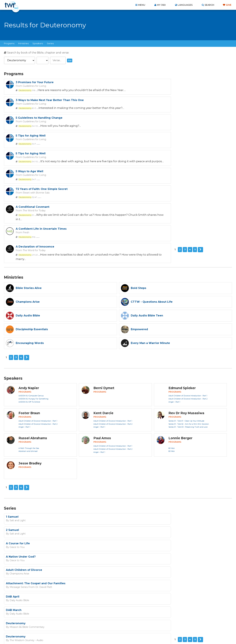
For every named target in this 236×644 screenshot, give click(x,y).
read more (154, 554)
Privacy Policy (173, 570)
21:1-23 (143, 171)
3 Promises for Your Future (35, 82)
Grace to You (16, 464)
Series (50, 43)
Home (58, 626)
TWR (120, 634)
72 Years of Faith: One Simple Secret (42, 142)
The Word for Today (147, 146)
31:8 (26, 90)
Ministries (23, 43)
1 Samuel (12, 447)
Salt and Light (17, 451)
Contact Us (90, 626)
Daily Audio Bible (18, 490)
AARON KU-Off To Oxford (29, 332)
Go (70, 60)
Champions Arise (19, 477)
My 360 (161, 5)
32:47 (27, 150)
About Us (72, 626)
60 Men (172, 379)
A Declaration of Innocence (150, 163)
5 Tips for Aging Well (146, 104)
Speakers (38, 43)
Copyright (155, 626)
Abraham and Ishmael (28, 382)
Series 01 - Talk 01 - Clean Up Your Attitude (186, 351)
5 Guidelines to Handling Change (39, 104)
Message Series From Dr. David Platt (144, 477)
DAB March (129, 486)
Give (229, 5)
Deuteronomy (16, 499)
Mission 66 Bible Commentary (25, 503)
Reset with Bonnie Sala (35, 146)
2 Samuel (128, 447)
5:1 (141, 150)
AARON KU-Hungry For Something (33, 329)
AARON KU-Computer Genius (31, 326)
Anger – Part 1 (174, 332)
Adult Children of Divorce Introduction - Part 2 (188, 329)
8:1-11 (142, 90)
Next (31, 188)
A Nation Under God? (136, 460)
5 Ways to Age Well (145, 121)
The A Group (142, 634)
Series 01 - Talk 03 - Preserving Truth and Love (188, 358)
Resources (174, 626)
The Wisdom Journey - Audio (140, 503)
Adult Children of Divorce (24, 473)
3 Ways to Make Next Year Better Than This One (165, 82)
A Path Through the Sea (29, 379)
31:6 (26, 171)
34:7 (142, 111)
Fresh (25, 167)
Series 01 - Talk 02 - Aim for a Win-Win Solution (189, 354)
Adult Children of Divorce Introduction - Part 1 (188, 326)
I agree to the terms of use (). (135, 554)
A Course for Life (18, 460)
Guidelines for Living (33, 86)
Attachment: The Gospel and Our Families (151, 473)
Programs (9, 43)
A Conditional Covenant (148, 142)
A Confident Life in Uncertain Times (41, 163)
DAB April (13, 486)
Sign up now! (119, 561)
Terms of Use (189, 570)
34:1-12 (28, 111)
